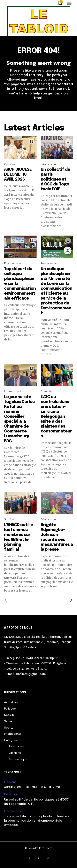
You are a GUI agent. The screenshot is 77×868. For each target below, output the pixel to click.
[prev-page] (7, 600)
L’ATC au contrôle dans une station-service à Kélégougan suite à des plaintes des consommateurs (56, 417)
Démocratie (48, 164)
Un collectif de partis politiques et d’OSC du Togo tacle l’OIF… (55, 179)
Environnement (14, 263)
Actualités (47, 391)
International (13, 391)
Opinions (10, 164)
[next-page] (70, 600)
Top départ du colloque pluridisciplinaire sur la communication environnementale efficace (38, 821)
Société (9, 519)
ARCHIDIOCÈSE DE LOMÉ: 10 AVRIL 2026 (18, 175)
